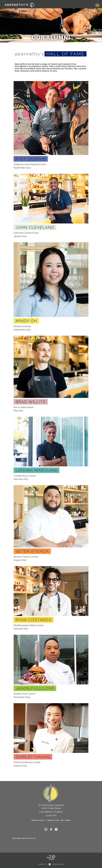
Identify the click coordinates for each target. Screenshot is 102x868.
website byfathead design (51, 864)
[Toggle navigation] (97, 6)
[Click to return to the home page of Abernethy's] (19, 5)
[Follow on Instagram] (46, 829)
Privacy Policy (38, 820)
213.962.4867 (51, 815)
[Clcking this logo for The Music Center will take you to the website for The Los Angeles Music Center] (51, 857)
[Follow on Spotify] (56, 829)
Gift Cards (66, 820)
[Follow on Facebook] (51, 829)
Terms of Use (53, 820)
